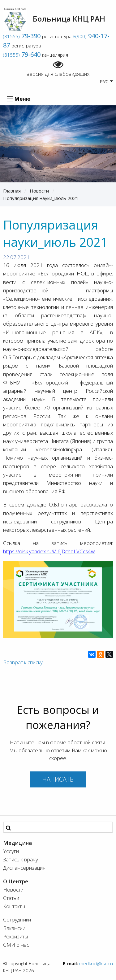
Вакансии (14, 928)
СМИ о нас (16, 945)
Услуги (11, 851)
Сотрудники (17, 919)
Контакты (14, 906)
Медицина (17, 843)
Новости (39, 191)
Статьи (11, 898)
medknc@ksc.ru (96, 963)
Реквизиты (15, 936)
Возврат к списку (23, 662)
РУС (106, 81)
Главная (12, 191)
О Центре (16, 881)
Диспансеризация (24, 868)
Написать (58, 779)
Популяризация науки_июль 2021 (41, 198)
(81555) (22, 36)
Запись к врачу (21, 859)
